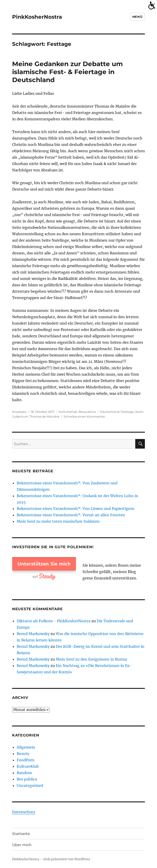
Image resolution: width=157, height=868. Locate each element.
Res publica (87, 412)
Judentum (20, 416)
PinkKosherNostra (37, 17)
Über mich (22, 845)
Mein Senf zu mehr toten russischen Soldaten (58, 521)
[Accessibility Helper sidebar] (152, 5)
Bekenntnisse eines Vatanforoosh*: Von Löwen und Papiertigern (76, 509)
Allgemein (26, 747)
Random (24, 773)
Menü (137, 17)
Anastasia (19, 412)
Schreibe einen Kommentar (84, 416)
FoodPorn (26, 760)
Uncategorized (30, 785)
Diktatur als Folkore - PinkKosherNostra (54, 621)
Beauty (23, 754)
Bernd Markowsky (33, 634)
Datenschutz (24, 812)
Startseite (21, 834)
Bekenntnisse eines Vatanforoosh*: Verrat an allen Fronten (71, 515)
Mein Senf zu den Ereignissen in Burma (91, 659)
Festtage (127, 412)
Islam (139, 412)
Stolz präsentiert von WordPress (67, 859)
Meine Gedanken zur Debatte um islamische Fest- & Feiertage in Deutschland (67, 72)
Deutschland (110, 412)
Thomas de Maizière (44, 416)
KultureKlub (68, 412)
